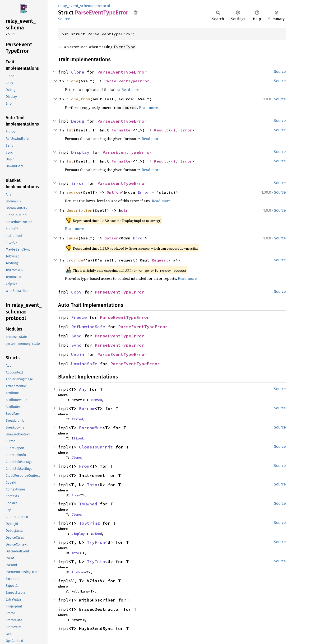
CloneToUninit (96, 447)
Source (64, 19)
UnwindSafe (84, 364)
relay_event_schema (76, 6)
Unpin (78, 354)
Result (161, 130)
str (125, 210)
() (173, 130)
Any (83, 389)
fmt (70, 130)
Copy (76, 292)
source (74, 192)
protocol (103, 6)
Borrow (87, 408)
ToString (89, 523)
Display (80, 152)
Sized (97, 400)
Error (186, 130)
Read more (131, 89)
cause (72, 238)
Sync (76, 345)
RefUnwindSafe (88, 327)
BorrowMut (91, 428)
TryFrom (96, 542)
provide (75, 260)
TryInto (96, 562)
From (84, 466)
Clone (78, 72)
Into (92, 485)
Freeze (79, 317)
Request (160, 260)
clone (72, 81)
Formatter (122, 130)
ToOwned (88, 504)
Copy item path (136, 12)
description (79, 210)
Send (76, 336)
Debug (78, 121)
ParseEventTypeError (122, 72)
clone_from (78, 99)
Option (114, 192)
